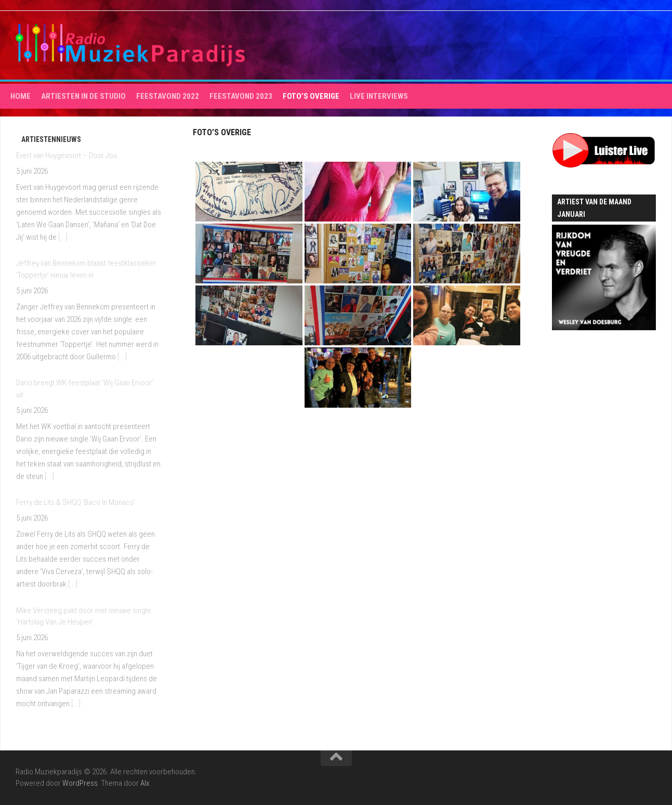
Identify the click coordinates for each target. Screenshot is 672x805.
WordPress (80, 783)
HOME (21, 96)
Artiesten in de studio (83, 96)
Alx (145, 783)
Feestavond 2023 (241, 96)
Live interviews (379, 96)
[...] (63, 237)
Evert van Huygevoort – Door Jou (67, 155)
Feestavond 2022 (168, 96)
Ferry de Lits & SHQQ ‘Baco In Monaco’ (76, 502)
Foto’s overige (311, 96)
